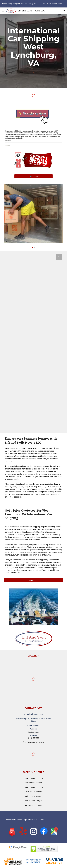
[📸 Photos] (33, 176)
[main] (33, 47)
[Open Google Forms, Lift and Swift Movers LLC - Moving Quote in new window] (59, 257)
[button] (3, 11)
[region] (33, 4)
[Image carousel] (33, 216)
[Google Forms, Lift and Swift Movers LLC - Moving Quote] (33, 342)
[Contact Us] (33, 580)
